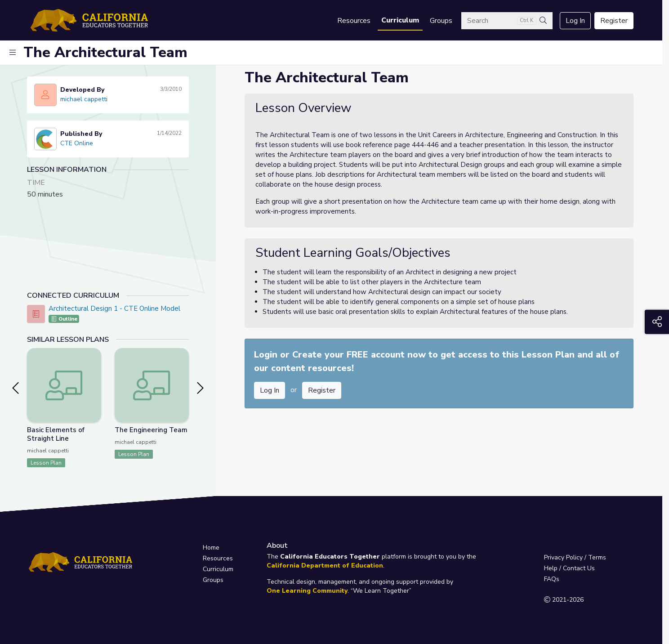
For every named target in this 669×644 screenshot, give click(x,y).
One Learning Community (307, 591)
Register (614, 21)
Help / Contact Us (569, 568)
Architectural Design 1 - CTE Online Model (114, 309)
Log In (575, 21)
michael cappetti (84, 99)
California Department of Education (325, 566)
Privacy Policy (563, 557)
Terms (597, 557)
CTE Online (77, 143)
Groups (441, 21)
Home (211, 548)
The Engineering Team (151, 430)
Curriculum (400, 20)
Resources (354, 21)
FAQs (552, 579)
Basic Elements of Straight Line (56, 434)
